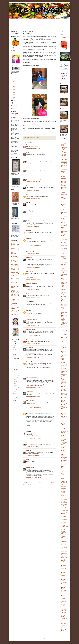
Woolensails (63, 628)
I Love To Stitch (64, 337)
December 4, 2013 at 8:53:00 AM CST (33, 289)
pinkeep (18, 290)
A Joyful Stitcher (64, 151)
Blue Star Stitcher (64, 215)
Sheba (18, 294)
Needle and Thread (63, 420)
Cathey (14, 82)
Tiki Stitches (63, 598)
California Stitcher (63, 238)
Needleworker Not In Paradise (64, 432)
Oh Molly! (16, 370)
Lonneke (28, 258)
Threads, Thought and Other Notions (64, 593)
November (16, 372)
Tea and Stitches (64, 553)
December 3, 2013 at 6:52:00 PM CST (33, 165)
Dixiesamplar (63, 289)
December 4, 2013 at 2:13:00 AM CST (33, 191)
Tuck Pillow (17, 306)
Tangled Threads (64, 552)
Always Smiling (64, 170)
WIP (18, 313)
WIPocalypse (14, 314)
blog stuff (15, 247)
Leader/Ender (16, 277)
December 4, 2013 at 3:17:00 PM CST (33, 336)
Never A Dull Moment (63, 435)
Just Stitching (63, 354)
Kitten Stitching (64, 364)
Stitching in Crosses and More (64, 526)
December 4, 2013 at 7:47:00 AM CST (33, 246)
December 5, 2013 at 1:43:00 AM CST (33, 343)
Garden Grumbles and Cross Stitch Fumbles (64, 323)
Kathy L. (28, 362)
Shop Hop (13, 296)
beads (18, 244)
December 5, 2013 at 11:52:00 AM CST (34, 358)
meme (15, 280)
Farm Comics (17, 263)
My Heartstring (64, 412)
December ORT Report (16, 367)
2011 (14, 393)
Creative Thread (64, 270)
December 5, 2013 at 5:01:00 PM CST (33, 387)
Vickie (28, 231)
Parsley (28, 160)
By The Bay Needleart (63, 235)
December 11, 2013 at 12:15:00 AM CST (34, 477)
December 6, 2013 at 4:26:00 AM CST (33, 408)
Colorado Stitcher (64, 263)
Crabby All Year (15, 256)
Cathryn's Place (64, 246)
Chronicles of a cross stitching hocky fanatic (64, 257)
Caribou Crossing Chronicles (64, 240)
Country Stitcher (64, 264)
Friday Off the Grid (15, 268)
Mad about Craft (30, 330)
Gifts (18, 270)
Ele (27, 460)
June (15, 382)
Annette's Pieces (64, 180)
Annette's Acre (64, 178)
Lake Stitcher (63, 368)
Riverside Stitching (63, 474)
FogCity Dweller (64, 318)
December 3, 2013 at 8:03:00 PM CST (33, 182)
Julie (27, 294)
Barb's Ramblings (64, 194)
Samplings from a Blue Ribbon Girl (64, 482)
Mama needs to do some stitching (64, 394)
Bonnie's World (64, 217)
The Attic (28, 238)
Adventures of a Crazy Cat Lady (64, 162)
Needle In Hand (64, 422)
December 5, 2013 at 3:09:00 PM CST (33, 373)
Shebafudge (29, 391)
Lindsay (14, 85)
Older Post (53, 483)
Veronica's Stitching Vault (64, 605)
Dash (18, 258)
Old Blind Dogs (16, 284)
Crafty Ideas (14, 258)
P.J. (27, 152)
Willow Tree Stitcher (63, 616)
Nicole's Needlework (63, 437)
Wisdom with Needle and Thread (63, 621)
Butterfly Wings (64, 226)
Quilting (13, 292)
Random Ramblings (63, 467)
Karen (14, 86)
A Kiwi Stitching (64, 153)
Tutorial (18, 309)
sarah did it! (63, 490)
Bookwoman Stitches (63, 219)
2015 (14, 353)
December (16, 358)
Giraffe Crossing (64, 329)
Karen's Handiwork (63, 359)
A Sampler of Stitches (63, 157)
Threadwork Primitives (63, 596)
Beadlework (63, 196)
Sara (27, 443)
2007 (14, 401)
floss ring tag (15, 266)
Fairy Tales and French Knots (64, 305)
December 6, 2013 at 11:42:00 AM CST (34, 439)
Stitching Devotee (64, 520)
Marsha (28, 451)
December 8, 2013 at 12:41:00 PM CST (34, 463)
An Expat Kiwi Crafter (64, 175)
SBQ (15, 294)
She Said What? (64, 37)
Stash (13, 301)
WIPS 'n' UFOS (64, 618)
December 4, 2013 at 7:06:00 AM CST (33, 227)
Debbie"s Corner (64, 288)
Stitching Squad (64, 530)
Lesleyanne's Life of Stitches (64, 375)
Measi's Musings (64, 405)
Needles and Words (63, 427)
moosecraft (28, 412)
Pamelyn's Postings (63, 450)
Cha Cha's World (64, 247)
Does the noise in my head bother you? (64, 292)
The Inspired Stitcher (31, 283)
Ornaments (13, 286)
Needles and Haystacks (63, 424)
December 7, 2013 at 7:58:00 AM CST (33, 455)
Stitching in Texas (64, 528)
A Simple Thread (64, 160)
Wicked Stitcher (64, 612)
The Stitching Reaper (63, 580)
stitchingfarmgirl (64, 542)
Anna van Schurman (30, 348)
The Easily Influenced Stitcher (63, 560)
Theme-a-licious (14, 303)
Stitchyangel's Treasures (63, 545)
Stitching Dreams (64, 521)
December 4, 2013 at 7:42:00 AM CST (33, 234)
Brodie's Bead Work (15, 251)
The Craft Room (64, 558)
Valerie (14, 94)
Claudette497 (29, 219)
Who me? (15, 313)
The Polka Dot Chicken (64, 570)
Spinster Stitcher (64, 504)
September (16, 376)
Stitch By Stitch (64, 507)
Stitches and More (64, 511)
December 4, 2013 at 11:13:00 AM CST (34, 315)
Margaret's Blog (64, 396)
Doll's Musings (64, 295)
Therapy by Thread (63, 588)
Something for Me (64, 503)
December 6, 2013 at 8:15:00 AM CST (33, 427)
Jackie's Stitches (30, 169)
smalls (18, 298)
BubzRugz (63, 223)
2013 (14, 357)
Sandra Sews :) (64, 487)
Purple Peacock (64, 463)
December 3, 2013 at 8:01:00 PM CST (33, 174)
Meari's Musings (64, 403)
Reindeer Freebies (15, 293)
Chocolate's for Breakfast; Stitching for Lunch (64, 250)
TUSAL (14, 309)
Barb (27, 310)
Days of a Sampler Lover (64, 286)
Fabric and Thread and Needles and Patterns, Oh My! (64, 301)
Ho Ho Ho (16, 360)
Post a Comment (28, 480)
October (16, 374)
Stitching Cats (63, 516)
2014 (14, 355)
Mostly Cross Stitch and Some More (64, 407)
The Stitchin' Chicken (63, 573)
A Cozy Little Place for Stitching (63, 145)
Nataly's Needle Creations (64, 417)
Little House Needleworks (63, 382)
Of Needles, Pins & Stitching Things (64, 443)
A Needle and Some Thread (63, 155)
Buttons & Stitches (63, 229)
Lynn (14, 88)
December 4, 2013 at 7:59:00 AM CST (33, 268)
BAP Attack (63, 193)
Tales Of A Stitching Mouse (64, 550)
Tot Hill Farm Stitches (63, 602)
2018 (14, 347)
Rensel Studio (63, 472)
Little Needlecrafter (63, 384)
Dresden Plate (15, 259)
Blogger (44, 638)
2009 (14, 397)
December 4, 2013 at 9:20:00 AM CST (33, 297)
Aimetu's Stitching (64, 164)
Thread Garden (64, 590)
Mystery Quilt (14, 282)
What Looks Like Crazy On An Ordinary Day (64, 608)
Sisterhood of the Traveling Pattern (15, 297)
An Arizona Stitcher (63, 172)
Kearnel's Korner (64, 361)
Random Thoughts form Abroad (64, 470)
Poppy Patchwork (64, 457)
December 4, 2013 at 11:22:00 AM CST (34, 325)
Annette (14, 89)
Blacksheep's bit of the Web (64, 208)
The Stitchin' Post (64, 575)
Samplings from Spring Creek (64, 485)
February (16, 387)
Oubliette (63, 448)
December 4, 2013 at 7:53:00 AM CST (33, 253)
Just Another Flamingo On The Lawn (64, 351)
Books (18, 248)
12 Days (14, 242)
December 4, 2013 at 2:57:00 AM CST (33, 215)
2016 (14, 351)
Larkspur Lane (64, 370)
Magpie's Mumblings (30, 377)
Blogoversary (14, 248)
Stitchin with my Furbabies (64, 513)
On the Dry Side (64, 446)
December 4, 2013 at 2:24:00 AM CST (33, 198)
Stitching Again (64, 515)
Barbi (14, 97)
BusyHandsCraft (64, 224)
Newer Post (26, 483)
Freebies (62, 36)
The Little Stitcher (64, 568)
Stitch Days (63, 509)
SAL (12, 294)
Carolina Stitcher (64, 244)
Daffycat (30, 137)
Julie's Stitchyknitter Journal (63, 347)
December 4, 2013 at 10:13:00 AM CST (34, 306)
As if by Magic (64, 186)
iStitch (62, 342)
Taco (18, 302)
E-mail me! (13, 50)
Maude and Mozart (63, 401)
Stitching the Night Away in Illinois (63, 532)
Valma (28, 431)
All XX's (62, 168)
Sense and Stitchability (63, 492)
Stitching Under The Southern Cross (64, 536)
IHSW (17, 276)
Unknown (28, 195)
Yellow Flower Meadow (64, 630)
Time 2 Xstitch (64, 600)
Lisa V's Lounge (64, 377)
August (15, 378)
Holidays (18, 272)
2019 (14, 345)
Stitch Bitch (63, 506)
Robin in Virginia (30, 272)
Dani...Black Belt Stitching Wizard (64, 280)
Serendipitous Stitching (63, 495)
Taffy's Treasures (64, 547)
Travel (13, 305)
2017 (14, 349)
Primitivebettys (64, 459)
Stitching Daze (64, 518)
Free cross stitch (15, 267)
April (15, 385)
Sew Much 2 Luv (64, 497)
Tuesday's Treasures (15, 307)
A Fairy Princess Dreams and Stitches (64, 148)
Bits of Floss (63, 203)
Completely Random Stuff (15, 254)
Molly (27, 139)
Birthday (13, 246)
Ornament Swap (15, 285)
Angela (14, 91)
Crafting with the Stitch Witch (64, 267)
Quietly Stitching (64, 465)
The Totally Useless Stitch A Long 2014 (16, 363)
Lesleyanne (28, 340)
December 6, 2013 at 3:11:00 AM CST (33, 396)
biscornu (18, 246)
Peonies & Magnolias (63, 452)
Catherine (28, 178)
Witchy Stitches (64, 624)
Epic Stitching (63, 296)
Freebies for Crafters (63, 320)
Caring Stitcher (64, 242)
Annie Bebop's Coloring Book (64, 182)
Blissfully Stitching (63, 210)
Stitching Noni (29, 467)
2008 (14, 399)
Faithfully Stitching (63, 308)
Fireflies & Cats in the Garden (64, 316)
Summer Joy (14, 302)
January (16, 389)
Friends (13, 270)
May (15, 383)
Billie (27, 202)
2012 (14, 391)
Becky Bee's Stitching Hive (64, 198)
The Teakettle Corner (63, 583)
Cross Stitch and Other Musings (64, 272)
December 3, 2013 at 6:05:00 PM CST (33, 148)
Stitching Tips (17, 301)
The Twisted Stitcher (63, 585)
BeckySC (14, 80)
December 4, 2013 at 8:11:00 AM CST (33, 279)
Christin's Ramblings (63, 254)
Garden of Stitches (63, 327)
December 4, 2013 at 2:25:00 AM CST (33, 206)
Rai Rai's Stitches (30, 400)
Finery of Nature (14, 264)
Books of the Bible (15, 250)
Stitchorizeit (63, 543)
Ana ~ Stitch (63, 177)
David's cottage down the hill (64, 283)
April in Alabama (64, 184)
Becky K (14, 83)
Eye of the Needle (64, 298)
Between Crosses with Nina (64, 201)
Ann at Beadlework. (30, 319)
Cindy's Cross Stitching (63, 261)
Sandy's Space (64, 488)
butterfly (28, 210)
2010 (14, 395)
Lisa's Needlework (63, 379)
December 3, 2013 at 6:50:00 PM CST (33, 156)
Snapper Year (15, 299)
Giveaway (14, 271)
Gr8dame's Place (64, 330)
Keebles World (64, 362)
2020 (14, 344)
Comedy (13, 252)
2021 (14, 342)
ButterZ (62, 227)
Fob (19, 266)
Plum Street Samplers (63, 455)
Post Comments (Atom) (33, 485)
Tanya (14, 93)
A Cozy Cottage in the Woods (64, 141)
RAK (18, 292)
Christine (28, 186)
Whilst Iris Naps (64, 611)
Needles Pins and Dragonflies (64, 429)
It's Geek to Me (64, 343)
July (15, 380)
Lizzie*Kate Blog (64, 387)
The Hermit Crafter (63, 564)
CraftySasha (63, 269)
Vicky (27, 145)
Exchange (14, 260)
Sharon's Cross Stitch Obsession (64, 499)
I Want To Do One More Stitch (64, 339)
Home (40, 483)
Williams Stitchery (64, 614)
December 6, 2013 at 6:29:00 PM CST (33, 446)
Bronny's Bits (63, 221)
